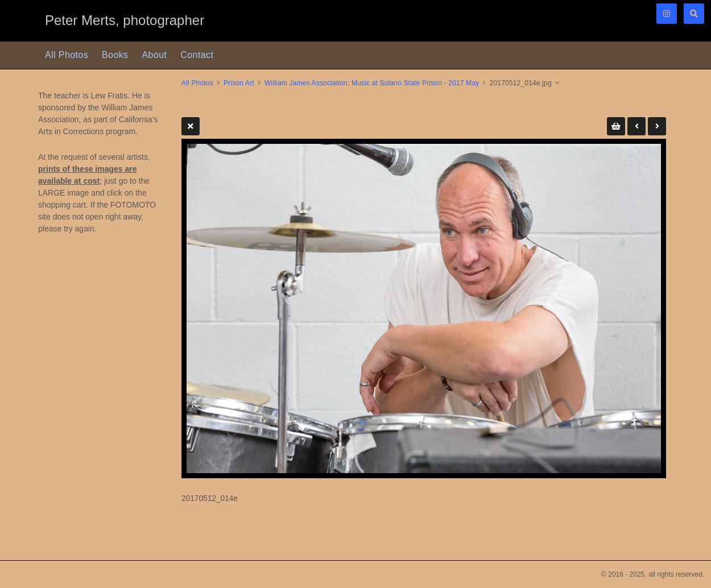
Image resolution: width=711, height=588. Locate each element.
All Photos (67, 55)
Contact (197, 55)
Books (115, 55)
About (155, 55)
